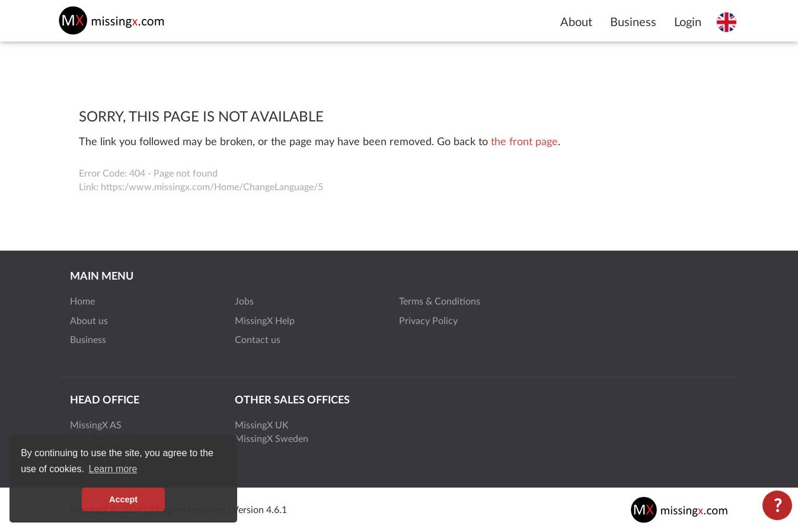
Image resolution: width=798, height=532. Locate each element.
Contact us (258, 340)
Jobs (244, 302)
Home (82, 302)
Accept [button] (123, 499)
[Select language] (727, 22)
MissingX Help (265, 321)
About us (89, 321)
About (576, 23)
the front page (524, 142)
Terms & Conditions (440, 302)
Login (688, 23)
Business (633, 23)
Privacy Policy (428, 321)
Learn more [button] (113, 469)
